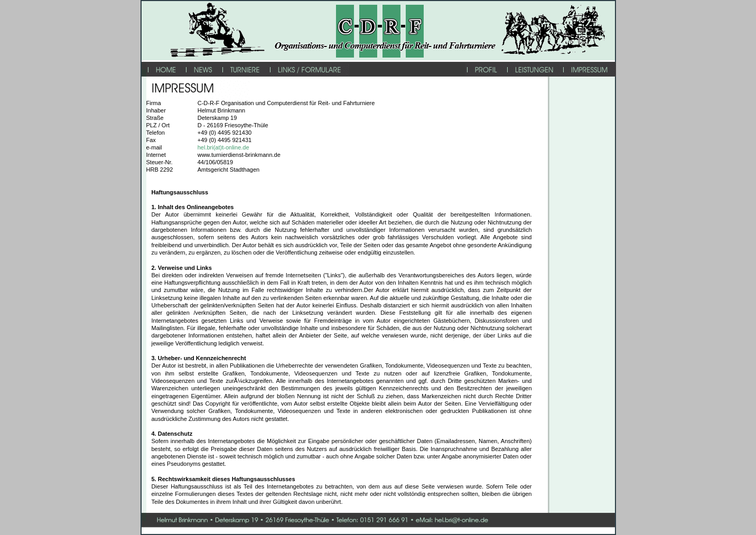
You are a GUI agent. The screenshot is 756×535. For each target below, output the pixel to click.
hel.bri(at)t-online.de (223, 147)
